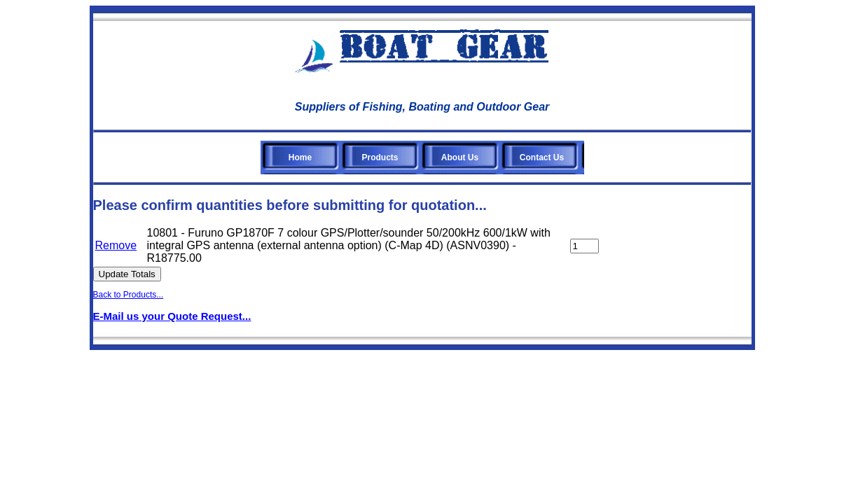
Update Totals (127, 274)
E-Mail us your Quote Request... (172, 316)
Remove (116, 245)
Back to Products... (129, 295)
